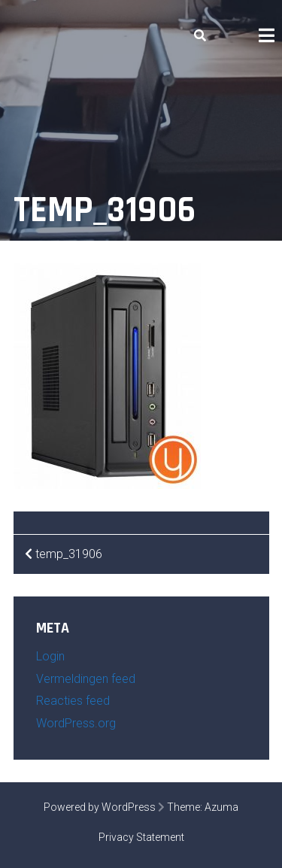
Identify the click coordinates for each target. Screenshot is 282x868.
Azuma (221, 807)
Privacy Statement (141, 837)
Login (50, 656)
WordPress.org (76, 723)
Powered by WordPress (100, 807)
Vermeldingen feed (86, 679)
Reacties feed (73, 701)
